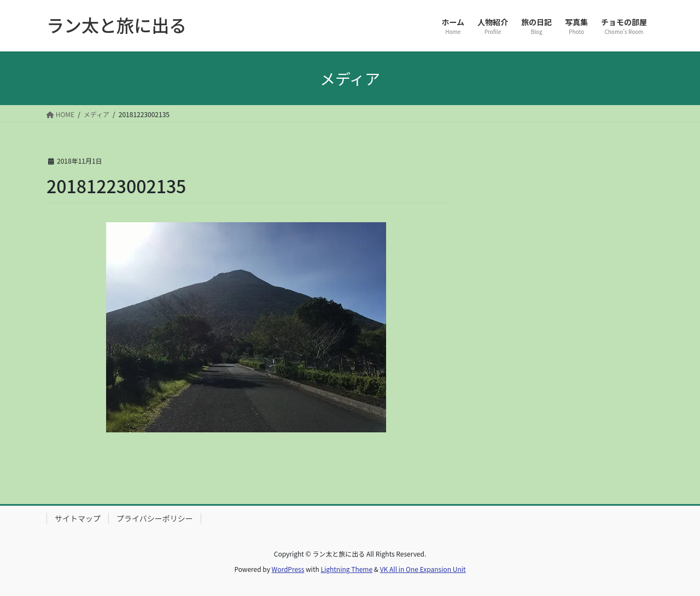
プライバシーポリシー (155, 518)
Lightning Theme (346, 569)
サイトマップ (78, 518)
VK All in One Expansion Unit (423, 569)
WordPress (288, 569)
